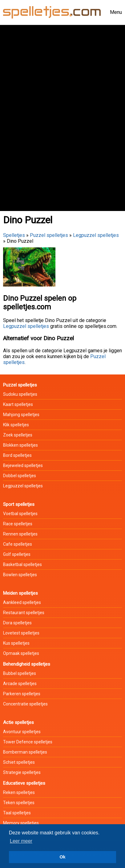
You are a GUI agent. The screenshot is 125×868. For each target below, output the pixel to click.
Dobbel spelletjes (20, 476)
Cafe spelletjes (18, 544)
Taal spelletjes (17, 813)
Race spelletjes (18, 524)
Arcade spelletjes (20, 684)
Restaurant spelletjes (24, 613)
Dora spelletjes (17, 623)
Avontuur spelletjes (22, 732)
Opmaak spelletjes (21, 653)
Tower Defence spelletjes (28, 742)
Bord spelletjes (17, 455)
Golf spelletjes (17, 554)
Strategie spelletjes (22, 772)
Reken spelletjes (19, 792)
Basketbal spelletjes (22, 564)
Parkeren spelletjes (22, 694)
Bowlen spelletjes (20, 575)
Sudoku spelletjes (20, 394)
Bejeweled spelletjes (23, 465)
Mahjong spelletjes (21, 415)
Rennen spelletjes (20, 534)
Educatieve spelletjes (24, 783)
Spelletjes (14, 235)
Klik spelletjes (16, 425)
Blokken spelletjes (20, 445)
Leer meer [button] (21, 841)
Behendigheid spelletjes (27, 664)
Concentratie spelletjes (25, 704)
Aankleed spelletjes (22, 602)
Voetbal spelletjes (20, 514)
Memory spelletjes (21, 823)
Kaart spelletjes (18, 404)
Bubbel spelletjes (20, 673)
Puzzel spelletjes (49, 235)
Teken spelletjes (19, 803)
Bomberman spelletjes (25, 752)
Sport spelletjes (19, 504)
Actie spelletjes (18, 722)
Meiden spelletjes (20, 593)
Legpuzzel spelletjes (96, 235)
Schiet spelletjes (19, 762)
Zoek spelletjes (18, 435)
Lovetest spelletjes (21, 633)
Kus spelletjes (16, 643)
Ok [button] (62, 857)
